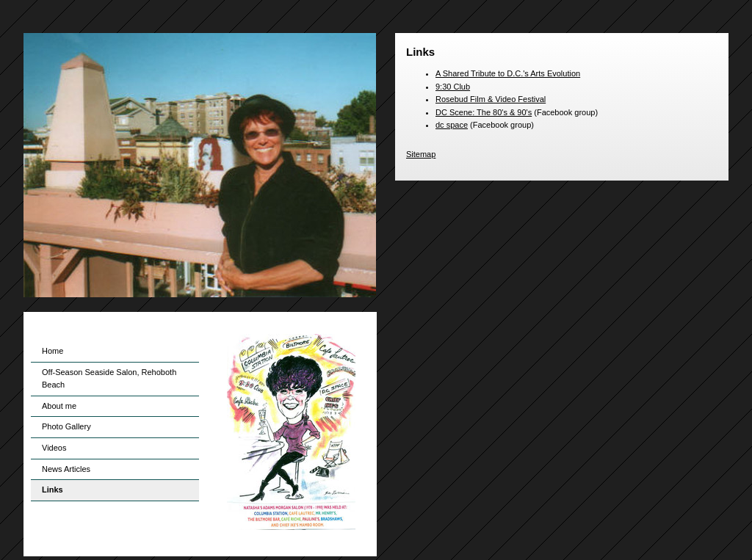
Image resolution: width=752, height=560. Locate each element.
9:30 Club (453, 87)
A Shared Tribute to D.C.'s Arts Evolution (508, 73)
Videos (54, 448)
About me (59, 406)
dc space (452, 125)
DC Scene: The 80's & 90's (484, 112)
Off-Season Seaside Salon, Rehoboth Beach (109, 379)
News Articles (66, 469)
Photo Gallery (66, 426)
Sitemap (421, 154)
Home (53, 351)
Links (53, 490)
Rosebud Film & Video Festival (491, 99)
